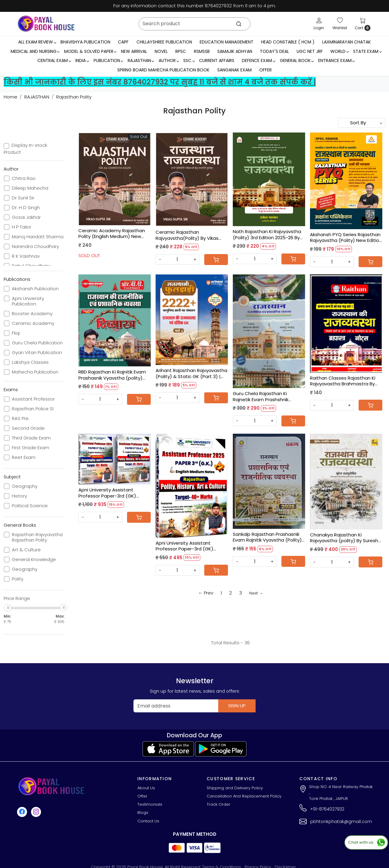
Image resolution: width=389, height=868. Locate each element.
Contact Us (148, 821)
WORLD (339, 51)
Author (169, 60)
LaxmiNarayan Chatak (346, 42)
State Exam (367, 51)
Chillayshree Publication (164, 42)
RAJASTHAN (141, 60)
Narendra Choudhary (35, 246)
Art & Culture (26, 550)
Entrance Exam (336, 60)
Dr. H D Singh (26, 208)
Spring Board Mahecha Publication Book (163, 70)
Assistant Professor (33, 399)
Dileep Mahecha (30, 188)
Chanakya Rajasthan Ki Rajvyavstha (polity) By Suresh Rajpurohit (344, 538)
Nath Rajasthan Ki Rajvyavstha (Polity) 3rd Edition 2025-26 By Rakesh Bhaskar (267, 234)
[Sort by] (362, 123)
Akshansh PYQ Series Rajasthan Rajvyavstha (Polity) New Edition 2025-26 (346, 238)
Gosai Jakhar (26, 217)
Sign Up (237, 706)
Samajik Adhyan (235, 51)
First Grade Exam (31, 448)
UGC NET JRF (310, 51)
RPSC (181, 51)
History (19, 496)
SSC (189, 60)
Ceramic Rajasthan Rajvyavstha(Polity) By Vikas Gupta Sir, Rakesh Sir (187, 235)
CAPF (123, 42)
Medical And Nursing (35, 51)
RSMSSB (202, 51)
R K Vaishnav (26, 256)
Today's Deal (274, 51)
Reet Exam (24, 457)
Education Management (227, 42)
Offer (265, 70)
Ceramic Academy (33, 323)
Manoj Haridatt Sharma (38, 237)
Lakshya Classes (30, 362)
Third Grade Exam (31, 438)
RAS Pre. (21, 418)
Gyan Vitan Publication (37, 353)
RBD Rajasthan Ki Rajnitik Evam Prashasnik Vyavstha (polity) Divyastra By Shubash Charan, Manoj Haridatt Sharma (112, 375)
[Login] (319, 24)
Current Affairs (217, 60)
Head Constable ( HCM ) (288, 42)
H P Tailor (22, 227)
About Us (146, 788)
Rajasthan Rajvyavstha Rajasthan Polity (37, 537)
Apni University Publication (28, 301)
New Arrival (134, 51)
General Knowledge (34, 560)
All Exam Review (37, 42)
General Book (297, 60)
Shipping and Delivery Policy (235, 788)
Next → (256, 593)
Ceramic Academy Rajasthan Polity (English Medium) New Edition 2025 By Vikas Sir (112, 234)
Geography (25, 486)
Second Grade (28, 428)
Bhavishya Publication (85, 42)
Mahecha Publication (35, 372)
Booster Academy (32, 314)
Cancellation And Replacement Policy (244, 796)
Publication (108, 60)
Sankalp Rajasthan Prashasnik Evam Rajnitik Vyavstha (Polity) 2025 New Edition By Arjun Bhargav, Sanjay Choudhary (267, 537)
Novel (161, 51)
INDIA (82, 60)
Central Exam (54, 60)
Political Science (30, 506)
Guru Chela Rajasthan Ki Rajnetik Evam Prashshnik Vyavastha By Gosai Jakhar (263, 396)
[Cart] (216, 260)
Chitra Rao (24, 178)
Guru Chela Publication (37, 343)
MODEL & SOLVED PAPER (90, 51)
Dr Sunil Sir (23, 198)
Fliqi (16, 333)
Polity (18, 579)
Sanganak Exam (234, 70)
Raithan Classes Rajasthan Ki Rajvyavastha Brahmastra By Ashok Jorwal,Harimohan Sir (343, 381)
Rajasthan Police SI (33, 409)
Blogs (143, 813)
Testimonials (150, 804)
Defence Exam (258, 60)
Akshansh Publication (35, 289)
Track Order (219, 804)
